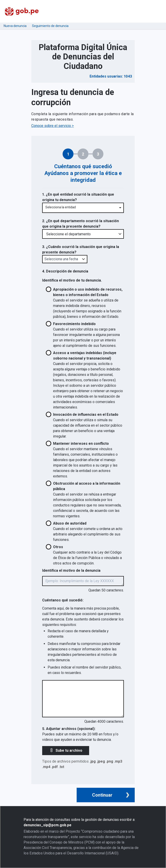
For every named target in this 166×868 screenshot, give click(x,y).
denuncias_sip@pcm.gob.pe (48, 825)
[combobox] (83, 208)
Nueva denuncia (15, 26)
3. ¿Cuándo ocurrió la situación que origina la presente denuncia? (81, 249)
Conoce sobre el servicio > (52, 126)
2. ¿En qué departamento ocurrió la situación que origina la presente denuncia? (81, 224)
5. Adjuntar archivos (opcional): (69, 729)
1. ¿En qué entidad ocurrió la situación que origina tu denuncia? (78, 197)
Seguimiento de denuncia (50, 26)
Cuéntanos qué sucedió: (63, 600)
